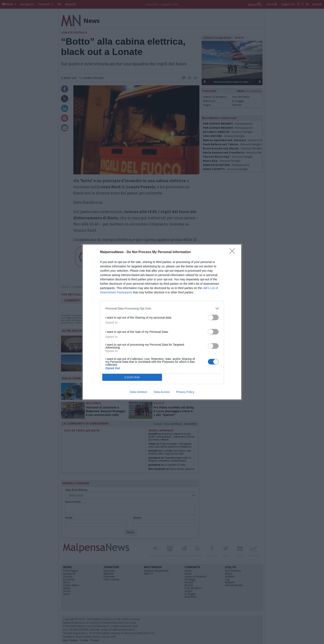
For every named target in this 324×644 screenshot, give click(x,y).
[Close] (233, 252)
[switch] (213, 317)
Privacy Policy (185, 392)
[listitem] (162, 308)
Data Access (162, 392)
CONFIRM (132, 377)
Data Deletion (139, 392)
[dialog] (162, 322)
